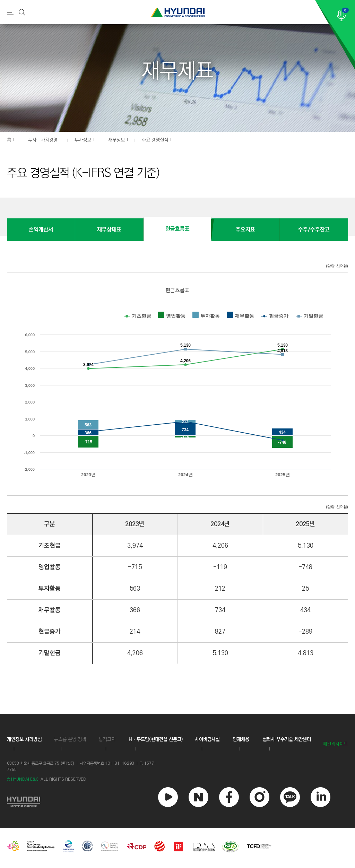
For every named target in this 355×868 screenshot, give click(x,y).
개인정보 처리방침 (24, 739)
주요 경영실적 (155, 140)
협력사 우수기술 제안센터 (287, 739)
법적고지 (107, 739)
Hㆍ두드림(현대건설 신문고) (156, 739)
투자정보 (83, 140)
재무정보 (116, 140)
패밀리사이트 (336, 744)
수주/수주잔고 (314, 230)
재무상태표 (109, 230)
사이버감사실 (207, 739)
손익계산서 (41, 230)
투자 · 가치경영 (43, 140)
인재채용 (241, 739)
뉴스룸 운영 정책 (70, 739)
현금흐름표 (177, 229)
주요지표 (245, 230)
